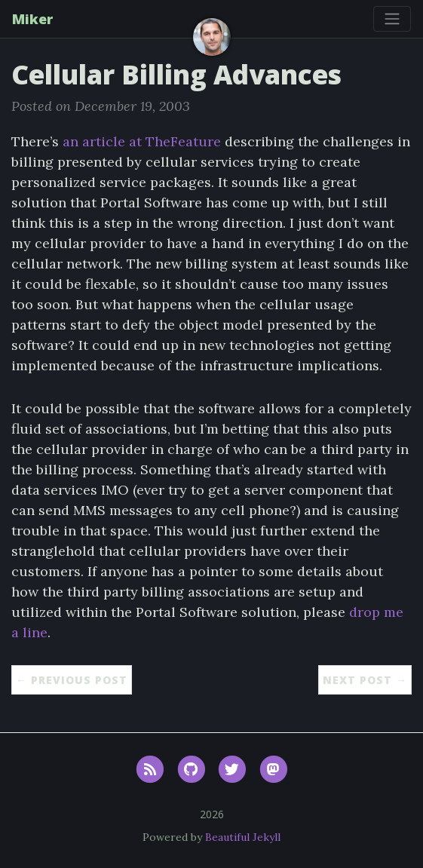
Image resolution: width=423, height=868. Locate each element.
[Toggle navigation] (392, 19)
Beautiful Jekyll (243, 837)
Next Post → (365, 680)
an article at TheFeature (142, 141)
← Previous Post (72, 680)
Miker (32, 19)
